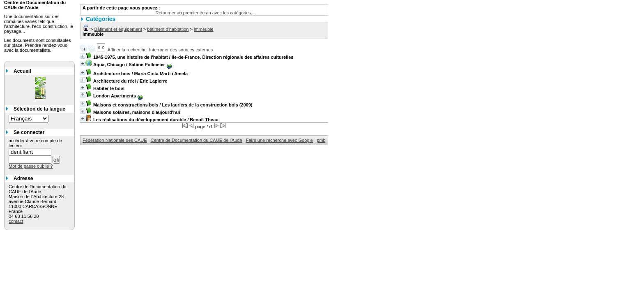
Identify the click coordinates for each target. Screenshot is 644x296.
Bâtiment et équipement (118, 29)
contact (16, 221)
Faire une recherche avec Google (279, 140)
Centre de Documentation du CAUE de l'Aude (197, 140)
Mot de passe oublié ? (31, 166)
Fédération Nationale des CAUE (115, 140)
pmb (321, 140)
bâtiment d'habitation (168, 29)
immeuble (204, 29)
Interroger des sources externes (181, 50)
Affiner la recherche (127, 50)
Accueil (22, 71)
